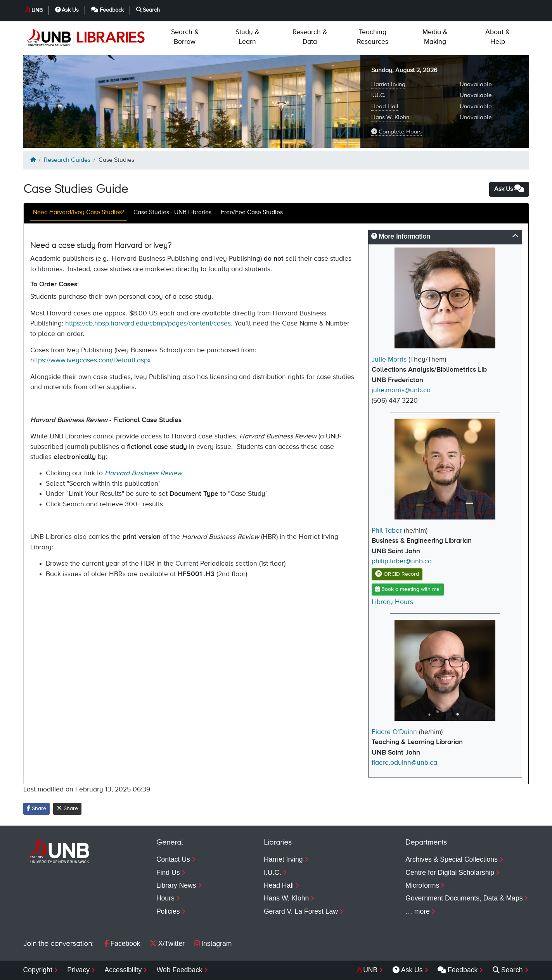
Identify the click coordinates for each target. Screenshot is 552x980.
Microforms (422, 885)
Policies (168, 911)
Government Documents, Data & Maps (464, 898)
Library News (176, 885)
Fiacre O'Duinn (394, 732)
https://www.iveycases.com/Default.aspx (91, 360)
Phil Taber (387, 531)
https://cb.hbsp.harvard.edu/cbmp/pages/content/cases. (149, 324)
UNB (37, 10)
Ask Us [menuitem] (408, 970)
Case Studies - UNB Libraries (172, 213)
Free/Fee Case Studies (252, 213)
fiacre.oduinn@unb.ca (404, 763)
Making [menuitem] (435, 37)
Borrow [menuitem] (185, 37)
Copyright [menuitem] (38, 970)
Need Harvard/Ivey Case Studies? (79, 213)
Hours (165, 898)
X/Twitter (167, 944)
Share (36, 808)
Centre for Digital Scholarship (450, 873)
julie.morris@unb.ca (401, 390)
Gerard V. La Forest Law (301, 911)
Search (148, 10)
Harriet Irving (388, 84)
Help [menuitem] (497, 37)
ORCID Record (397, 574)
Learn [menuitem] (247, 37)
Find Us (168, 873)
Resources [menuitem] (373, 37)
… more (418, 911)
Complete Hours (396, 132)
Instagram (213, 944)
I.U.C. (378, 95)
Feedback (107, 10)
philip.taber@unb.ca (402, 561)
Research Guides (67, 160)
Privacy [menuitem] (78, 970)
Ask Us (67, 10)
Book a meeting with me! (408, 589)
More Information (401, 237)
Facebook (122, 944)
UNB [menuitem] (370, 970)
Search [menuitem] (508, 970)
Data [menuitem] (310, 37)
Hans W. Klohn (390, 117)
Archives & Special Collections (452, 859)
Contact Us (173, 859)
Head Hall (385, 106)
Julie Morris (389, 360)
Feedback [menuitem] (458, 970)
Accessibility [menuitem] (123, 970)
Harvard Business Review (143, 473)
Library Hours (392, 602)
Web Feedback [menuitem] (180, 970)
